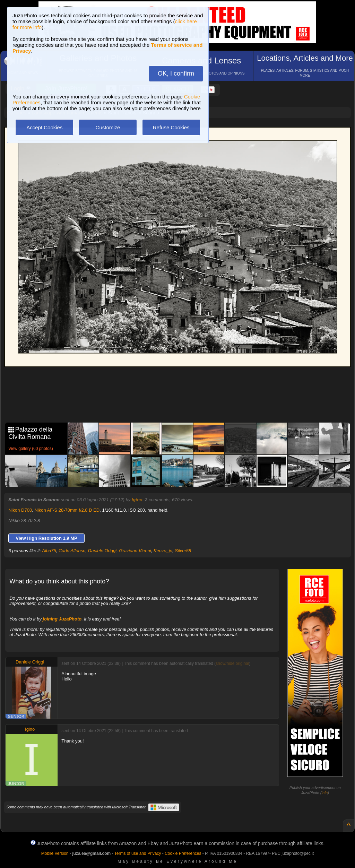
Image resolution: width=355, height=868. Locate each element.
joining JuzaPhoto (62, 619)
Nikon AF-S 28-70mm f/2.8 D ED (67, 510)
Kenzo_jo (163, 551)
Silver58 (183, 551)
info (324, 793)
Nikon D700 (20, 510)
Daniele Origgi (102, 551)
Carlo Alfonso (72, 551)
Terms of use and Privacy (138, 853)
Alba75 (49, 551)
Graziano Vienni (135, 551)
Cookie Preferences (183, 853)
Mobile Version (55, 853)
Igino (137, 500)
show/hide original (232, 663)
